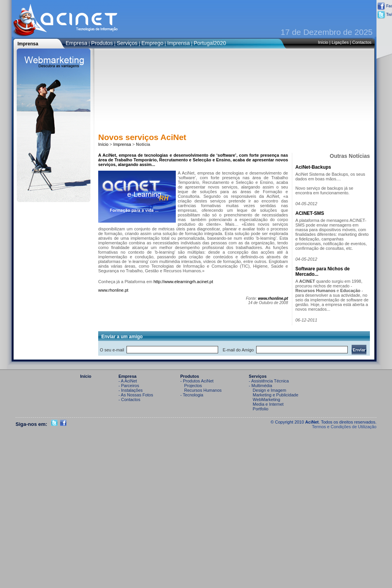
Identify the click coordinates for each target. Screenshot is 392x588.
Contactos (362, 42)
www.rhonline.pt (113, 290)
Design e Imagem (269, 390)
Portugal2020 (210, 43)
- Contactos (129, 399)
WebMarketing (266, 399)
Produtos (102, 43)
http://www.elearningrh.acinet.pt (183, 282)
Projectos (193, 386)
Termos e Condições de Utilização (344, 427)
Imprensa (179, 43)
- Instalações (130, 390)
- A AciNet (128, 381)
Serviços (127, 43)
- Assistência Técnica (269, 381)
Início (323, 42)
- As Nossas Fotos (136, 395)
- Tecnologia (192, 395)
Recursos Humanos (203, 390)
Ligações (340, 42)
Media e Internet (268, 404)
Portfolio (260, 409)
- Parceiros (129, 386)
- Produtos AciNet (197, 381)
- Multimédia (260, 386)
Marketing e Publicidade (275, 395)
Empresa (76, 43)
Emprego (152, 43)
